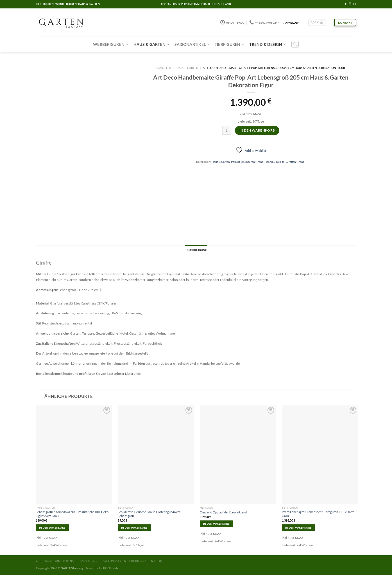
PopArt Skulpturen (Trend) (248, 162)
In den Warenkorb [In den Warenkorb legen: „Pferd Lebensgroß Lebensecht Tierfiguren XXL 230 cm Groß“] (298, 528)
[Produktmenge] (227, 130)
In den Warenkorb (257, 130)
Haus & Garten (151, 44)
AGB (39, 561)
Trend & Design (268, 44)
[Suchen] (295, 44)
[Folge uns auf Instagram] (350, 4)
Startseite (164, 68)
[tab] (196, 250)
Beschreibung (196, 250)
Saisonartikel (192, 44)
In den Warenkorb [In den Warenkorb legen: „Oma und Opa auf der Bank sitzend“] (216, 524)
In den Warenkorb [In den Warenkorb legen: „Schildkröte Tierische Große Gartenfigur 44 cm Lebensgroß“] (134, 528)
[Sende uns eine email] (354, 4)
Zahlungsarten (115, 561)
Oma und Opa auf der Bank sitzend (223, 512)
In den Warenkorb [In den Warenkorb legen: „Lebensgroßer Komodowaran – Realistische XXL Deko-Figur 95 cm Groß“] (52, 528)
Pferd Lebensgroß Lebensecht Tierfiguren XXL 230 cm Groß (318, 514)
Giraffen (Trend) (296, 162)
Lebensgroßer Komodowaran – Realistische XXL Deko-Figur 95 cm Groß (73, 514)
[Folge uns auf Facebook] (346, 4)
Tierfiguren (229, 44)
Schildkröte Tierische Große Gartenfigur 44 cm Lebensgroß (149, 514)
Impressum (52, 561)
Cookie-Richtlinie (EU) (146, 561)
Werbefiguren (111, 44)
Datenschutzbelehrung (81, 561)
